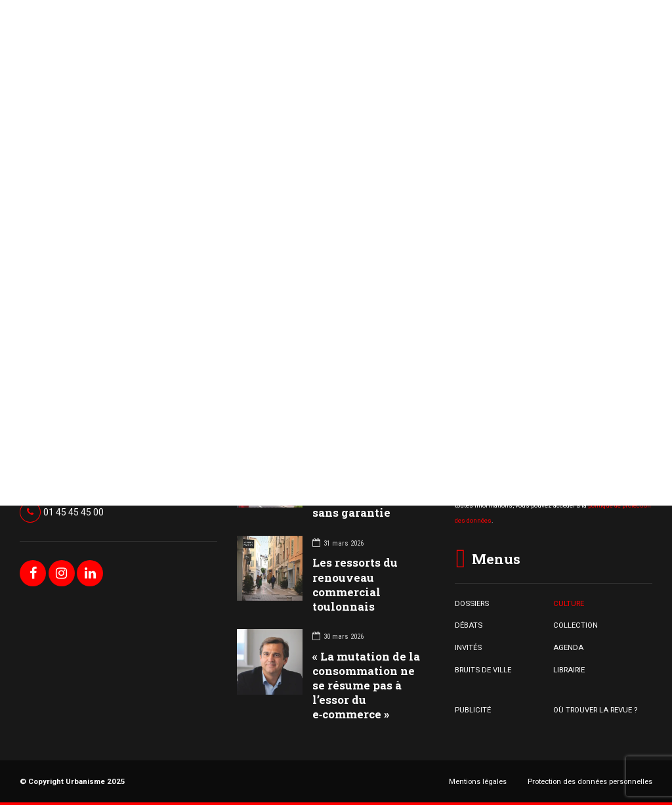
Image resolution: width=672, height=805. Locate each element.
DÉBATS (469, 625)
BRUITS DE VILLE (483, 670)
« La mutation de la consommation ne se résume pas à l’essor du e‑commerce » (366, 685)
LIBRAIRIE (569, 670)
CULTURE (569, 603)
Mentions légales (478, 781)
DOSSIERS (472, 603)
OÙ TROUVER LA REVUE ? (595, 710)
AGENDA (568, 647)
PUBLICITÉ (473, 710)
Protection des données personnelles (590, 781)
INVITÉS (468, 647)
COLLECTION (576, 625)
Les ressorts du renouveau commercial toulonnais (355, 584)
